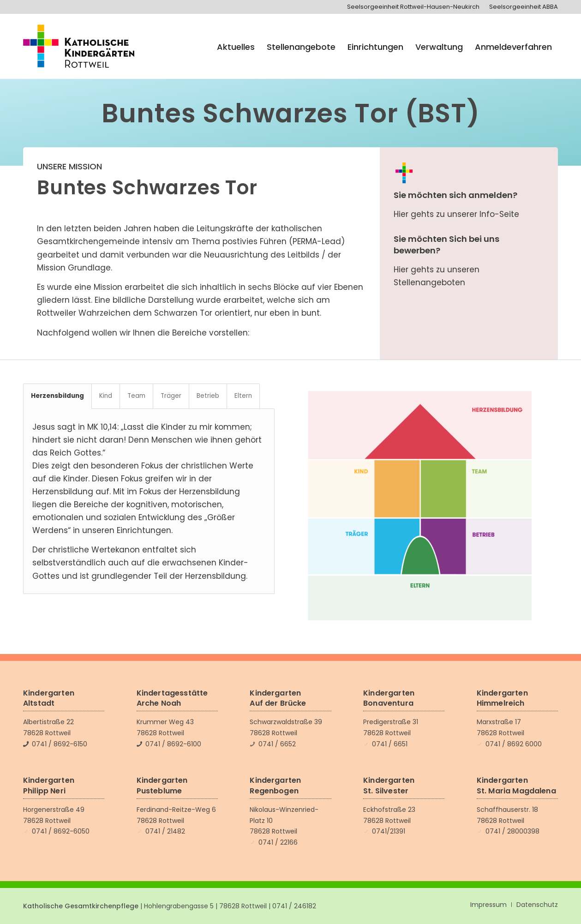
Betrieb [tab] (208, 396)
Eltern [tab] (243, 396)
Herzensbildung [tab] (57, 396)
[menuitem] (413, 7)
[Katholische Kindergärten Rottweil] (79, 47)
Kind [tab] (106, 396)
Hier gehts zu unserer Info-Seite (456, 214)
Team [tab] (136, 396)
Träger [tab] (171, 396)
